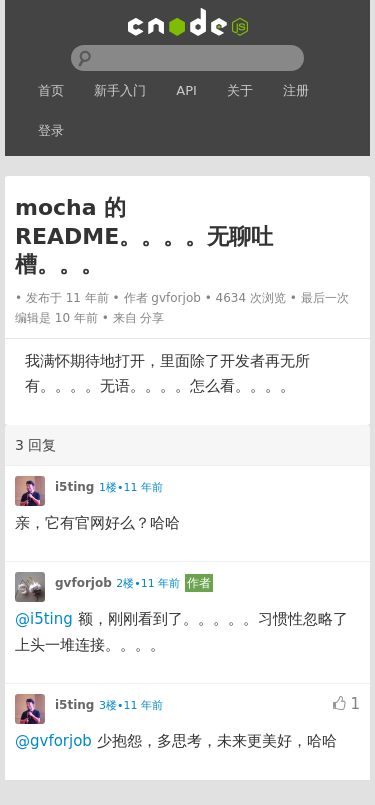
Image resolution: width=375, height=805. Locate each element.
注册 (296, 90)
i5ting (74, 487)
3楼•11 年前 (131, 705)
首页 (51, 90)
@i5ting (44, 619)
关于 (240, 90)
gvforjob (176, 298)
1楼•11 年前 (131, 487)
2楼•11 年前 (148, 583)
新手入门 (120, 90)
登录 (51, 130)
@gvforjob (53, 741)
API (186, 90)
